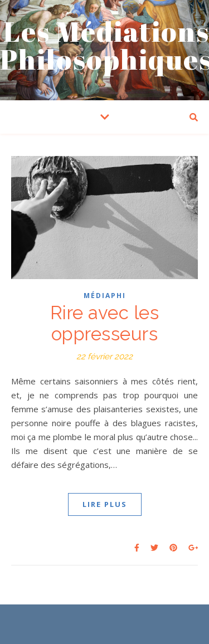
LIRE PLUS (105, 504)
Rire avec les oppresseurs (105, 323)
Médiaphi (105, 296)
